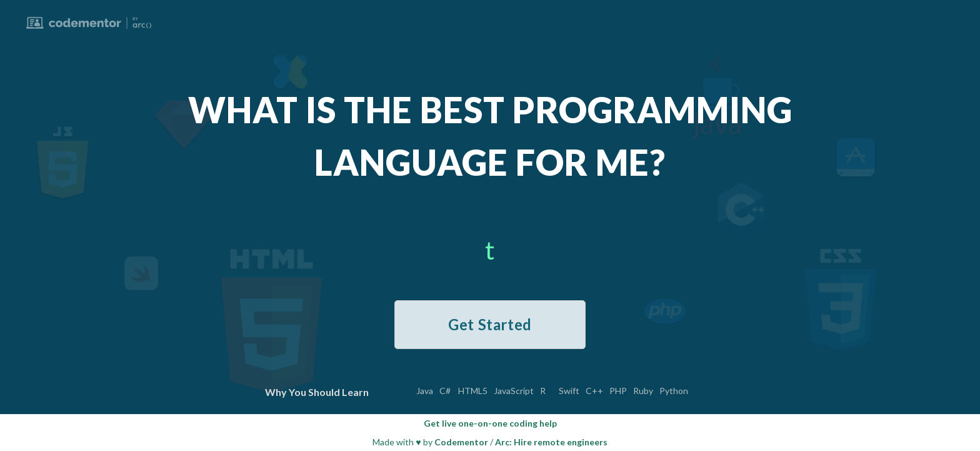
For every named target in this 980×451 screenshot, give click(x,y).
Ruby (643, 391)
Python (674, 391)
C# (445, 391)
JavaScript (514, 391)
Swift (569, 391)
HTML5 (473, 391)
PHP (618, 391)
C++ (594, 391)
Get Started (490, 324)
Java (425, 391)
